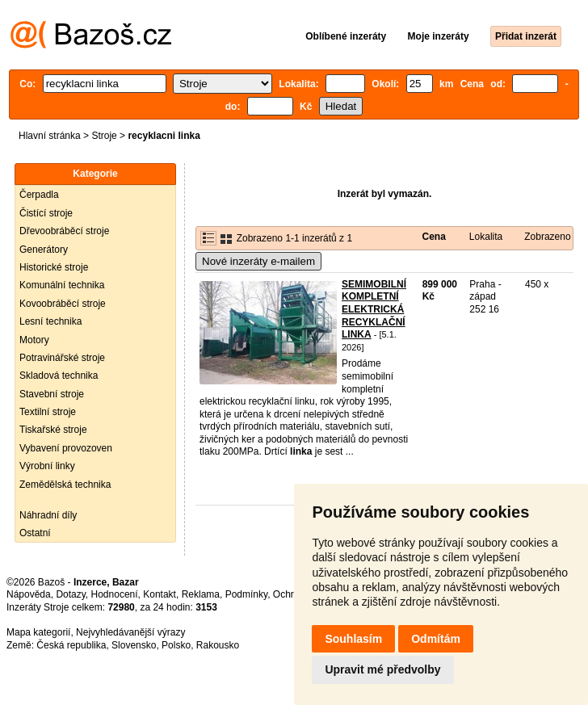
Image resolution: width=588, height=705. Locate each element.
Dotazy (70, 594)
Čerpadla (39, 195)
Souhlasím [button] (353, 639)
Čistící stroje (46, 213)
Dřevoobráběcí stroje (64, 231)
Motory (34, 340)
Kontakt (160, 594)
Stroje (104, 136)
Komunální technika (62, 285)
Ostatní (35, 533)
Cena (433, 237)
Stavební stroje (52, 394)
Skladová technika (59, 376)
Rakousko (218, 645)
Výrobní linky (47, 466)
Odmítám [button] (436, 639)
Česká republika (71, 645)
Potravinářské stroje (62, 358)
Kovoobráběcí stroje (63, 304)
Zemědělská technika (65, 485)
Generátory (44, 250)
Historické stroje (54, 267)
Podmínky (246, 594)
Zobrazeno (547, 237)
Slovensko (134, 645)
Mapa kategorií (38, 632)
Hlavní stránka (50, 136)
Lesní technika (50, 321)
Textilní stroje (48, 412)
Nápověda (29, 594)
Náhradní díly (48, 515)
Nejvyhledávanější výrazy (130, 632)
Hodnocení (115, 594)
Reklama (201, 594)
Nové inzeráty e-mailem (258, 261)
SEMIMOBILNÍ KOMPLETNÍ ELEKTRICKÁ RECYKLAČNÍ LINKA (374, 309)
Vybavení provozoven (66, 448)
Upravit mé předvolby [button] (382, 669)
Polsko (176, 645)
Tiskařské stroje (53, 430)
